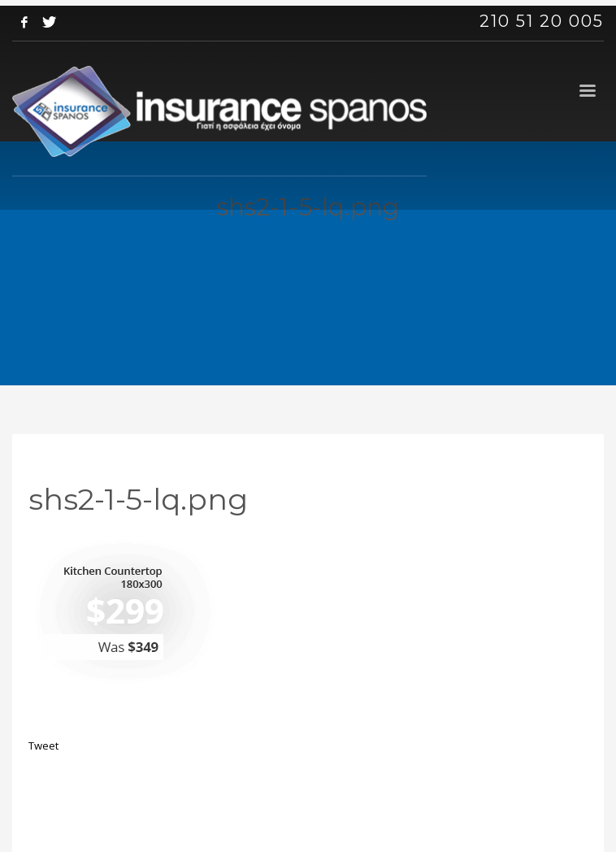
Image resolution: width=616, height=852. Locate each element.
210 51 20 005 (542, 21)
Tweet (43, 745)
